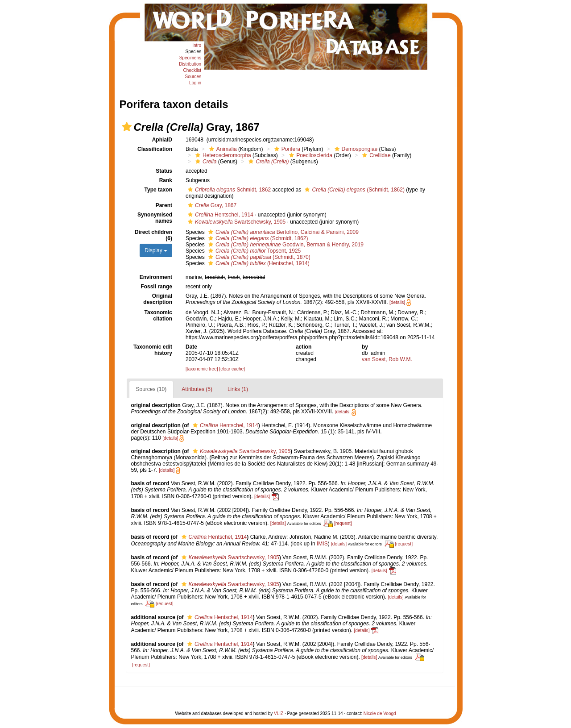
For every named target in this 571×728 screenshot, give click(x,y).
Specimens (190, 58)
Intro (197, 45)
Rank (166, 180)
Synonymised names (155, 218)
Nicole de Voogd (380, 713)
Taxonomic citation (158, 316)
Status (164, 171)
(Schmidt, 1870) (258, 257)
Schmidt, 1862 (228, 190)
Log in (195, 83)
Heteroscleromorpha (222, 155)
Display (156, 250)
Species (194, 52)
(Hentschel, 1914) (258, 263)
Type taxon (158, 190)
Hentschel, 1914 (219, 215)
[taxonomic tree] (202, 369)
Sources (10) (151, 389)
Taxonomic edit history (153, 350)
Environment (156, 277)
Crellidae (375, 155)
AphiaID (162, 140)
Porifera (286, 149)
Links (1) (238, 389)
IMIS (322, 544)
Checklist (192, 70)
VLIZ (279, 713)
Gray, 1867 (211, 205)
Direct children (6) (153, 235)
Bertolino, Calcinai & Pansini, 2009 (282, 232)
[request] (343, 523)
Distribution (190, 64)
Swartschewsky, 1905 (236, 222)
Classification (155, 149)
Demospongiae (355, 149)
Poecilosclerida (310, 155)
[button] (127, 127)
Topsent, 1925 (253, 251)
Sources (193, 77)
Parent (164, 205)
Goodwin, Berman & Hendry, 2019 (285, 245)
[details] (397, 302)
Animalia (222, 149)
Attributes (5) (197, 389)
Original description (158, 299)
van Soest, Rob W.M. (387, 359)
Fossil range (156, 287)
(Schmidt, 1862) (353, 190)
